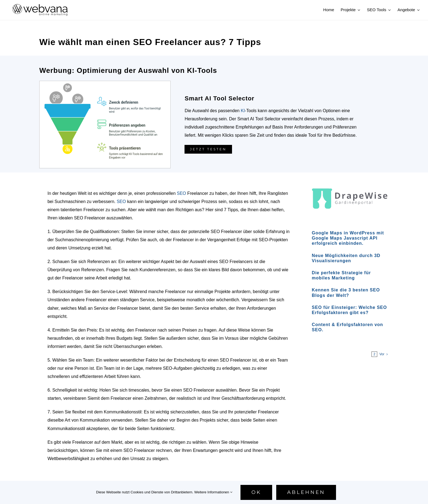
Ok (256, 492)
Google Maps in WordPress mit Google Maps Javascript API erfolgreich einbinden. (348, 238)
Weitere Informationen (213, 492)
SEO (182, 193)
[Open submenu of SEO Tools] (389, 10)
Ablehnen (306, 492)
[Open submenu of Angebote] (418, 10)
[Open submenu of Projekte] (358, 10)
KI (243, 111)
